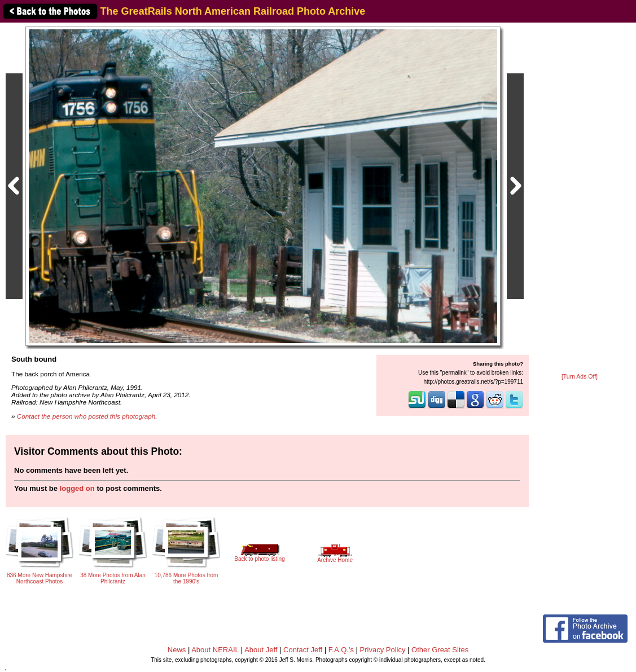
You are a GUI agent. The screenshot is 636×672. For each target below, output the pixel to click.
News (177, 650)
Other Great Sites (440, 650)
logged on (77, 488)
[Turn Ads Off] (580, 377)
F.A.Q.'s (341, 650)
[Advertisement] (580, 199)
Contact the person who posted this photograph (86, 416)
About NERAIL (215, 650)
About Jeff (261, 650)
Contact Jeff (303, 650)
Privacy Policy (383, 650)
